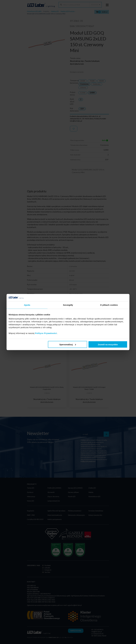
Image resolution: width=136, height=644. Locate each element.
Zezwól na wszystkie (108, 344)
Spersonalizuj (68, 344)
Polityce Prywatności (46, 333)
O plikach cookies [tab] (109, 305)
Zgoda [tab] (27, 305)
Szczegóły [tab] (68, 305)
